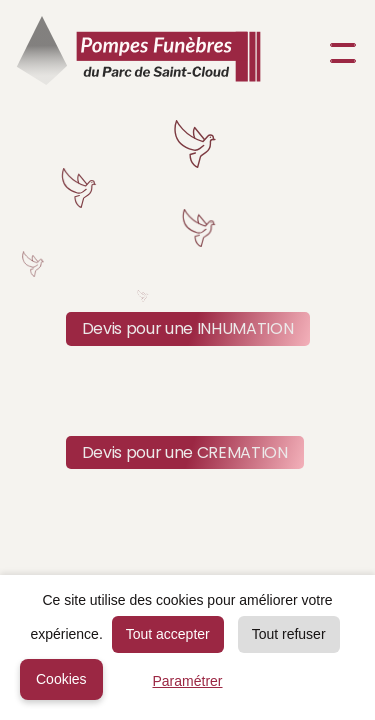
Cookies (61, 679)
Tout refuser (289, 634)
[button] (339, 53)
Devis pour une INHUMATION (188, 328)
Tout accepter (168, 634)
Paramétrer (187, 681)
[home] (138, 53)
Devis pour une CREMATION (185, 452)
